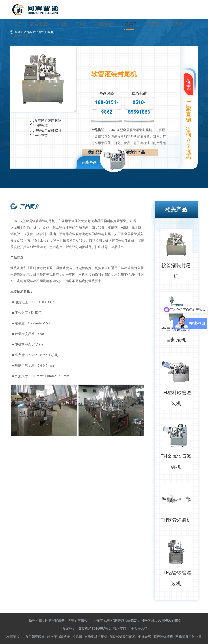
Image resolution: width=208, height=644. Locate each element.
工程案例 (152, 24)
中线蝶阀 (145, 637)
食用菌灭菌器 (35, 637)
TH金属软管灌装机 (176, 462)
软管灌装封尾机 (176, 271)
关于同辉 (175, 24)
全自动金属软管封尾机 (176, 334)
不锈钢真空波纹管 (188, 637)
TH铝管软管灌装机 (176, 578)
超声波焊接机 (163, 637)
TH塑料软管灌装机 (176, 398)
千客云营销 (139, 629)
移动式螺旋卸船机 (123, 637)
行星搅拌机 (104, 24)
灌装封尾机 (39, 24)
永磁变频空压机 (96, 637)
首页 (18, 24)
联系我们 (22, 36)
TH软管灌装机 (176, 520)
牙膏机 (81, 24)
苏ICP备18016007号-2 (95, 629)
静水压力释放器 (58, 637)
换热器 (77, 637)
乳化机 (62, 24)
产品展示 (129, 24)
